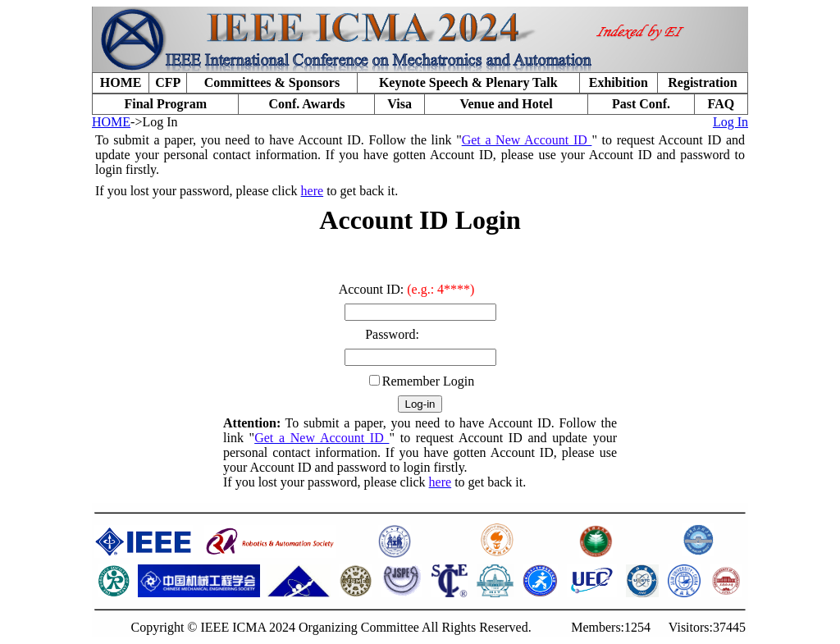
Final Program (165, 104)
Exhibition (619, 82)
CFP (168, 82)
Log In (730, 122)
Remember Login (428, 381)
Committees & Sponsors (272, 82)
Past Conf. (641, 104)
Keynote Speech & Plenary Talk (468, 82)
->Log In (154, 122)
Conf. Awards (306, 104)
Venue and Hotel (506, 104)
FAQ (721, 104)
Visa (399, 104)
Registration (702, 82)
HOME (121, 82)
